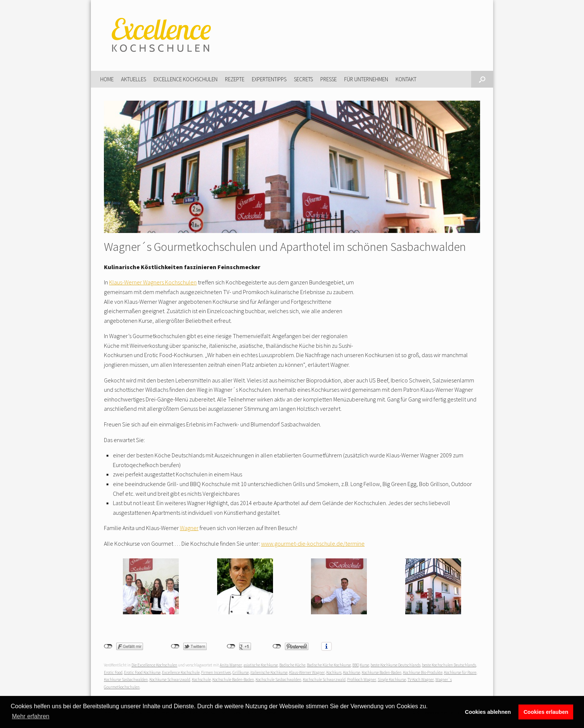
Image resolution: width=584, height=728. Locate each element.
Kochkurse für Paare (460, 672)
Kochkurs (334, 672)
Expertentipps (269, 79)
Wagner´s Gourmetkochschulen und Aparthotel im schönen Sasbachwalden (285, 247)
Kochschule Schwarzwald (324, 680)
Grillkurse (241, 672)
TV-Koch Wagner (421, 680)
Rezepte (235, 79)
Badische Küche (292, 665)
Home (107, 79)
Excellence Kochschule (181, 672)
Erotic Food (113, 672)
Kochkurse (352, 672)
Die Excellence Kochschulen (154, 665)
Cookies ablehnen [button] (488, 712)
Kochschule (201, 680)
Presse (328, 79)
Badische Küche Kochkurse (329, 665)
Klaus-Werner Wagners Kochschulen (153, 282)
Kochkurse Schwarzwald (170, 680)
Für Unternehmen (366, 79)
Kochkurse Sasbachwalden (126, 680)
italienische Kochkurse (269, 672)
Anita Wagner (231, 665)
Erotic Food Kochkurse (142, 672)
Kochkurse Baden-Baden (382, 672)
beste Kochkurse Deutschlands (396, 665)
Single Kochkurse (392, 680)
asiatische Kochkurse (261, 665)
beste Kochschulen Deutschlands (449, 665)
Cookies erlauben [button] (546, 712)
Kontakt (406, 79)
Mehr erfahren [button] (31, 716)
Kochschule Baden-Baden (233, 680)
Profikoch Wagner (362, 680)
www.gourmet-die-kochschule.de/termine (313, 543)
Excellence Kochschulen (185, 79)
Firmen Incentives (216, 672)
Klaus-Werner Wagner (307, 672)
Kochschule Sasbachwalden (278, 680)
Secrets (303, 79)
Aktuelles (134, 79)
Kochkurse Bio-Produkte (423, 672)
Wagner (189, 528)
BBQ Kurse (361, 665)
